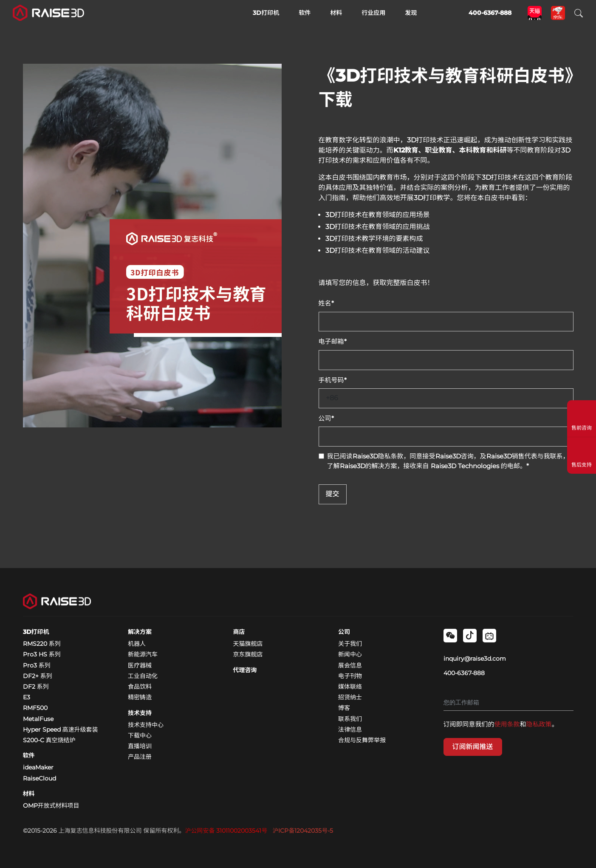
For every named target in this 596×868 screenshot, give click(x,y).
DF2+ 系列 (38, 676)
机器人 (137, 644)
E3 (27, 697)
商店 (239, 632)
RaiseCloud (40, 778)
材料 (29, 794)
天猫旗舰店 (248, 644)
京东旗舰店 (248, 654)
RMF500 (35, 708)
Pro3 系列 (37, 665)
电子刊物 (350, 676)
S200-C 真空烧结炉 (49, 740)
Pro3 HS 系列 (42, 654)
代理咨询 (245, 670)
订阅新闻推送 (473, 747)
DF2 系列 (36, 687)
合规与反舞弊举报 (362, 740)
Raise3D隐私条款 (378, 456)
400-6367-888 (464, 673)
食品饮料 (140, 687)
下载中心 (140, 735)
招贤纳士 (350, 697)
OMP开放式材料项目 (51, 806)
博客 (344, 708)
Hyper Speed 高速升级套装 (61, 729)
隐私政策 (539, 724)
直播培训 (140, 746)
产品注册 (140, 757)
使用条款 (507, 724)
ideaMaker (38, 767)
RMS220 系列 (42, 644)
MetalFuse (38, 719)
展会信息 (350, 665)
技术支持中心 (146, 725)
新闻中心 (350, 654)
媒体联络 (350, 687)
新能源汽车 (143, 654)
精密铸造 (140, 697)
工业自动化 (143, 676)
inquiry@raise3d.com (475, 659)
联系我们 (350, 719)
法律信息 (350, 729)
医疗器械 (140, 665)
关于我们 (350, 644)
